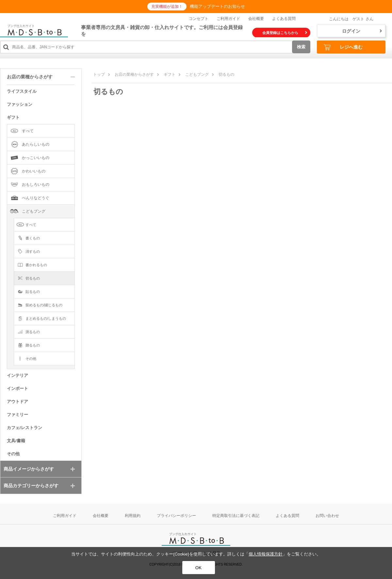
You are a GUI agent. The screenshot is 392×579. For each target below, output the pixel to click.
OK (198, 568)
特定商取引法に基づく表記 (236, 516)
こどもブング (197, 74)
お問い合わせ (327, 516)
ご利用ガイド (228, 19)
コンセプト (199, 19)
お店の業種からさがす (134, 74)
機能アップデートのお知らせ (217, 6)
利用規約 (133, 516)
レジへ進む (343, 47)
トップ (99, 74)
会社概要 (256, 19)
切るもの (226, 74)
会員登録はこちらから (285, 33)
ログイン (362, 31)
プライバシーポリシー (176, 516)
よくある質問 (284, 19)
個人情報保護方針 (266, 554)
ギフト (170, 74)
